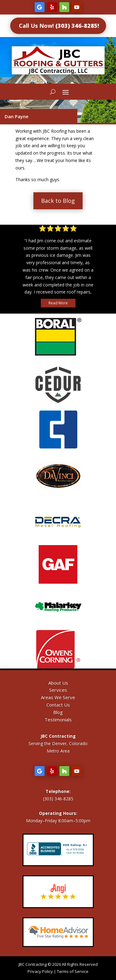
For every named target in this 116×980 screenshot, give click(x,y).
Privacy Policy (40, 971)
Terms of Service (73, 971)
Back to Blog (58, 201)
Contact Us (58, 705)
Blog (58, 712)
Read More (58, 303)
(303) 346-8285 (58, 799)
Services (58, 690)
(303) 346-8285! (77, 26)
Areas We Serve (58, 697)
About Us (58, 683)
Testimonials (58, 719)
